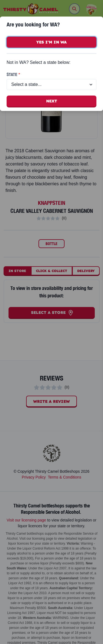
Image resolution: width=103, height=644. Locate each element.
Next (52, 101)
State (13, 74)
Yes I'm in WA (51, 42)
